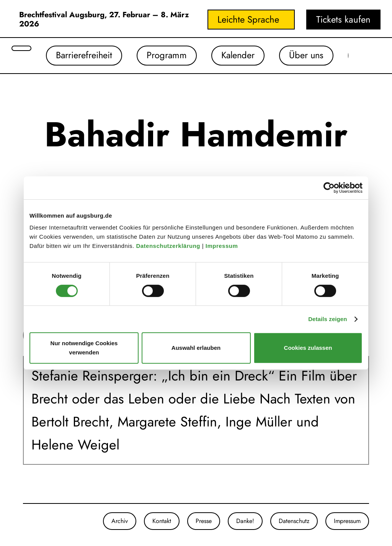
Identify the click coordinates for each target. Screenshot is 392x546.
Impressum (223, 246)
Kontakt (162, 521)
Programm (168, 55)
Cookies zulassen (308, 348)
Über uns (309, 55)
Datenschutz (294, 521)
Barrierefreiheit (84, 55)
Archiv (120, 521)
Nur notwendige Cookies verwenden (84, 348)
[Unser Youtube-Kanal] (38, 521)
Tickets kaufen (343, 19)
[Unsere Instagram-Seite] (23, 521)
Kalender (240, 55)
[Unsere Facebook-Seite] (31, 521)
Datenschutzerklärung (169, 246)
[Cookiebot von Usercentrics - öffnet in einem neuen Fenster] (329, 188)
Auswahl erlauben (196, 348)
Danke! (245, 521)
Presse (204, 521)
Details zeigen (327, 319)
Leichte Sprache (248, 19)
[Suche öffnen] (21, 48)
